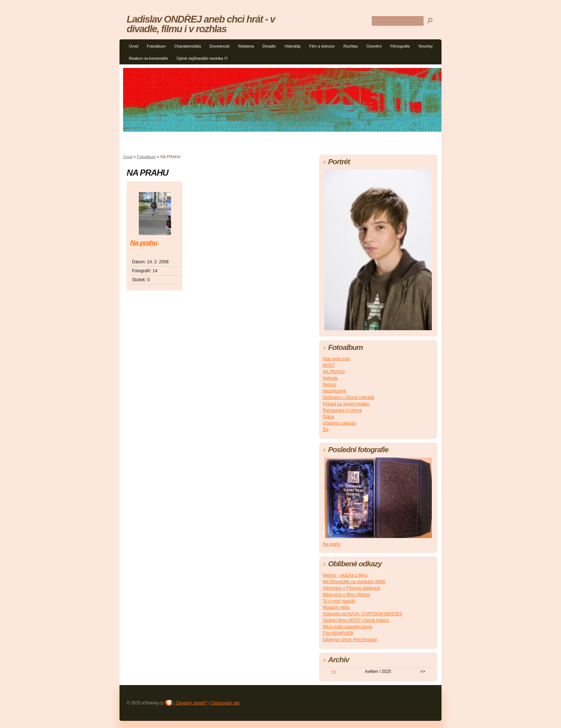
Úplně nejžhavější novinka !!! (202, 58)
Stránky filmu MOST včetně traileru (356, 620)
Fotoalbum (156, 46)
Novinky (426, 46)
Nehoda (330, 378)
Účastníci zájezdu (340, 423)
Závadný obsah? (192, 703)
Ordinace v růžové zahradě (348, 397)
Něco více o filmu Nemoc (347, 595)
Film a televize (322, 46)
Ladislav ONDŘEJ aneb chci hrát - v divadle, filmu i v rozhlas (201, 24)
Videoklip (292, 46)
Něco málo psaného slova (347, 627)
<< (334, 671)
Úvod (133, 46)
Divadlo (269, 46)
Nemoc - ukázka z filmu (345, 575)
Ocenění (374, 46)
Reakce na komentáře (148, 58)
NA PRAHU (334, 372)
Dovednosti (220, 46)
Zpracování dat (225, 703)
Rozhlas (351, 46)
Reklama (246, 46)
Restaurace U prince (342, 410)
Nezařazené (334, 391)
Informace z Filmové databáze (352, 588)
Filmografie (400, 46)
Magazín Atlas (336, 607)
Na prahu (144, 243)
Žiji (325, 430)
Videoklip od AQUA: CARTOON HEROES (362, 614)
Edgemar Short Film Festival (350, 640)
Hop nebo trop (336, 359)
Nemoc (330, 385)
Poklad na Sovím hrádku (346, 404)
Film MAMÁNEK (338, 633)
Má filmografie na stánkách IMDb (354, 582)
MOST (329, 365)
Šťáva (328, 417)
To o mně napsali (339, 601)
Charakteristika (188, 46)
